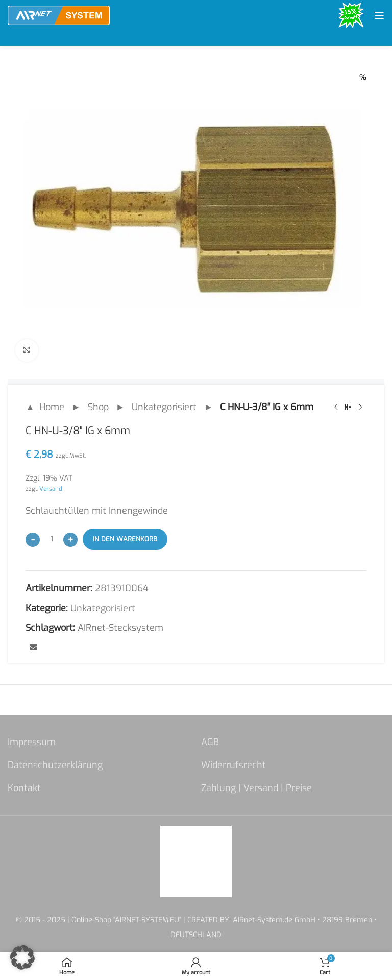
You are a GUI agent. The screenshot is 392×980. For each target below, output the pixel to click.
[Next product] (360, 408)
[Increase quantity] (70, 540)
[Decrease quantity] (33, 540)
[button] (22, 958)
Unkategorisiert (164, 407)
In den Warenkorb (125, 540)
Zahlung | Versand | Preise (256, 788)
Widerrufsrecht (234, 765)
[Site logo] (59, 15)
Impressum (32, 742)
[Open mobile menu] (379, 15)
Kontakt (24, 788)
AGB (210, 742)
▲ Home (45, 407)
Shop (98, 407)
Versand (51, 489)
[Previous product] (336, 408)
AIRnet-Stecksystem (120, 628)
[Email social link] (33, 649)
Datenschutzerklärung (55, 765)
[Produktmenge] (52, 539)
